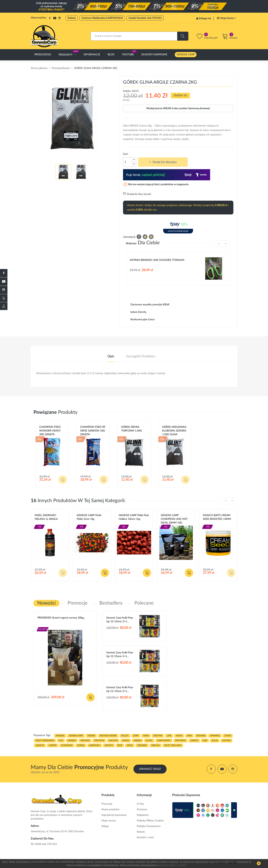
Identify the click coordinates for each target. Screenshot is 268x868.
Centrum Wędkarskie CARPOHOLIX (102, 18)
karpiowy (95, 745)
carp (136, 736)
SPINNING (215, 736)
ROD (120, 745)
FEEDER (91, 736)
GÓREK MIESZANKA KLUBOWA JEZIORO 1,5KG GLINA (174, 431)
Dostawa (142, 809)
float (149, 740)
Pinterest (151, 237)
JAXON (126, 740)
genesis (72, 740)
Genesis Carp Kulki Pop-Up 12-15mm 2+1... (120, 620)
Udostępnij (139, 237)
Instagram (60, 18)
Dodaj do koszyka (164, 162)
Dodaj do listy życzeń (137, 194)
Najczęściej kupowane (114, 815)
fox (61, 740)
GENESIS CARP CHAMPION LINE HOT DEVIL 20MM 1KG (174, 519)
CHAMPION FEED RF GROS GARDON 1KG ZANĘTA (93, 431)
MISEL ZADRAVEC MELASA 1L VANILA (46, 517)
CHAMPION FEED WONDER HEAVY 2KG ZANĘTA (50, 431)
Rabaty (72, 18)
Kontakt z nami (145, 837)
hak (205, 740)
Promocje (107, 804)
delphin (158, 736)
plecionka (67, 745)
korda (81, 745)
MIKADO (60, 736)
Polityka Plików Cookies (150, 821)
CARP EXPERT (164, 740)
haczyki (113, 740)
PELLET (125, 736)
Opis (111, 356)
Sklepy (105, 826)
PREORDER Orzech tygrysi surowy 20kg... (61, 618)
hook (179, 736)
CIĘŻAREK (142, 745)
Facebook (50, 18)
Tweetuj (145, 237)
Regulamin (143, 815)
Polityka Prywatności (149, 826)
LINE (169, 736)
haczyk (109, 745)
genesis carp (76, 736)
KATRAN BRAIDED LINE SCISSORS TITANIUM (157, 260)
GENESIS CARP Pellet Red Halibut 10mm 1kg (134, 517)
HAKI (189, 736)
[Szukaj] (139, 36)
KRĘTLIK (155, 745)
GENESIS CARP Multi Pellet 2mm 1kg (89, 517)
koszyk (40, 745)
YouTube (55, 18)
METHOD (85, 740)
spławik (201, 736)
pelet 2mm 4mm (173, 745)
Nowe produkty (110, 809)
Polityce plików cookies (173, 865)
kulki (215, 740)
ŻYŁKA (228, 736)
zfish (130, 745)
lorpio (53, 745)
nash (146, 736)
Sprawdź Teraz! (150, 769)
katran (226, 740)
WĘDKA (137, 740)
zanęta (194, 740)
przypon (99, 740)
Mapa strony (109, 821)
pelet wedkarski (45, 740)
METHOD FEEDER (108, 736)
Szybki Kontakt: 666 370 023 (145, 18)
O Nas (140, 804)
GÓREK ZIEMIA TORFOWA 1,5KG (131, 429)
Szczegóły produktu (141, 356)
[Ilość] (127, 162)
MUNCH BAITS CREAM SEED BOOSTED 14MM (217, 517)
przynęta (180, 740)
